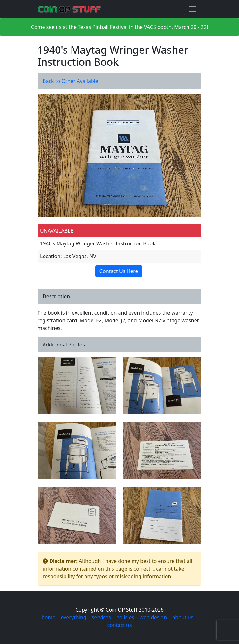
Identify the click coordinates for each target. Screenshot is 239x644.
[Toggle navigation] (193, 9)
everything (73, 617)
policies (125, 617)
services (101, 617)
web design (153, 617)
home (49, 617)
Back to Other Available (70, 81)
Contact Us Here (120, 271)
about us (183, 617)
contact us (119, 625)
